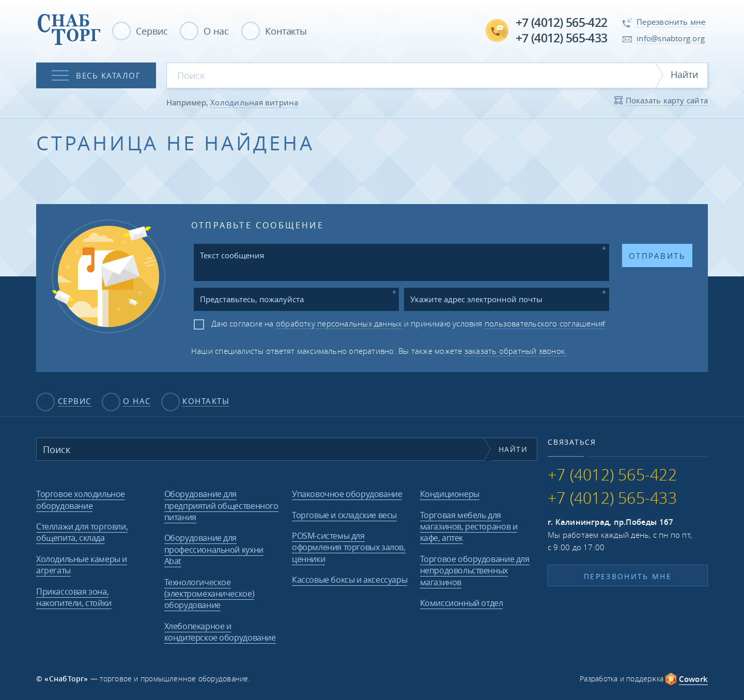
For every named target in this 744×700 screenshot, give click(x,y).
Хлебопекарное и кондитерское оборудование (220, 632)
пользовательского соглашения (545, 323)
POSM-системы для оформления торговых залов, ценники (349, 547)
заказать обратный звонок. (516, 351)
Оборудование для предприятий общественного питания (221, 505)
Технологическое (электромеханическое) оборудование (210, 594)
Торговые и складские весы (344, 515)
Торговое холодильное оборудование (81, 500)
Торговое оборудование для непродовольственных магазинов (475, 571)
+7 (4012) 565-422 (561, 22)
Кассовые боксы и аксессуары (350, 580)
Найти (684, 74)
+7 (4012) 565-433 (561, 38)
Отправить (657, 256)
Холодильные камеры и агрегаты (82, 565)
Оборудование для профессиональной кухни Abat (214, 549)
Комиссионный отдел (462, 603)
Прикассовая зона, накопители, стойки (74, 597)
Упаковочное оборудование (347, 494)
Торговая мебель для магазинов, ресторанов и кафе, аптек (469, 527)
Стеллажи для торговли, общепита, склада (82, 532)
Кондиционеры (450, 494)
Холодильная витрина (254, 102)
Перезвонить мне (628, 576)
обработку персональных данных (339, 323)
